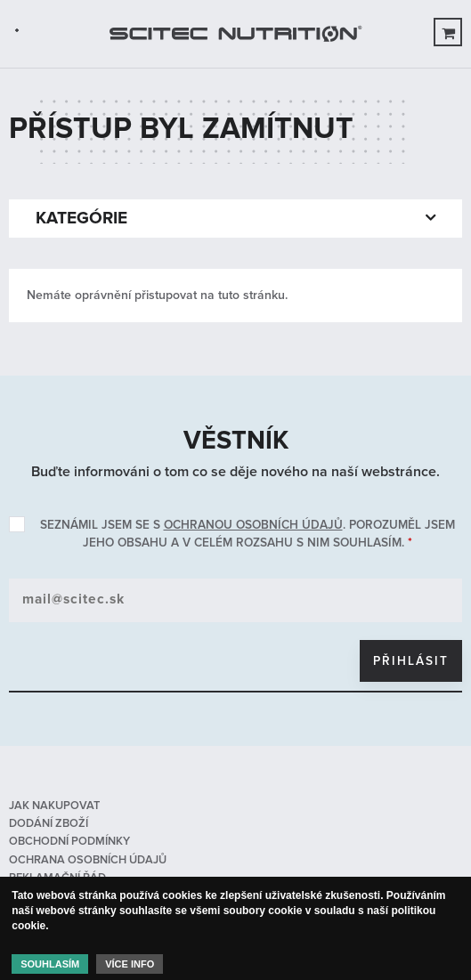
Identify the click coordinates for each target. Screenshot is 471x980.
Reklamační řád (57, 878)
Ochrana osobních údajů (88, 860)
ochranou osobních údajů (253, 525)
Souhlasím (50, 968)
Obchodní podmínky (69, 841)
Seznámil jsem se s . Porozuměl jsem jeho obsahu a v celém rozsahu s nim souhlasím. (248, 534)
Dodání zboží (49, 823)
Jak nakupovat (54, 806)
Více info (130, 968)
